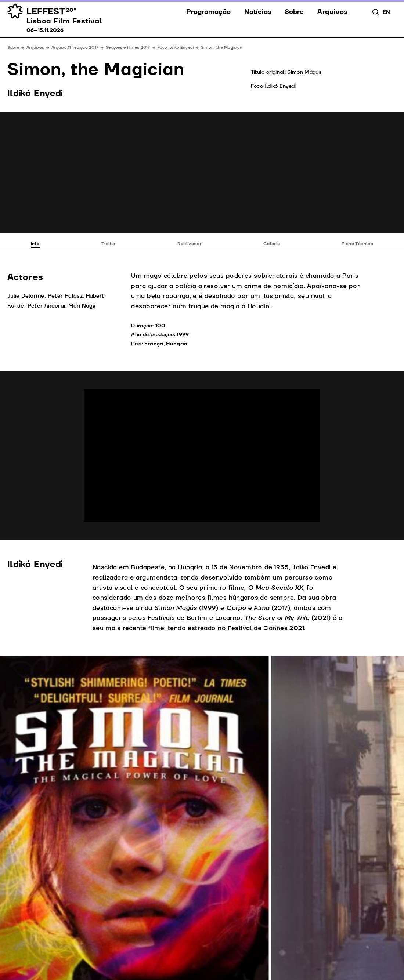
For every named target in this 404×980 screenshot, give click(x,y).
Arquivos (35, 48)
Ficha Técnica (357, 244)
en (386, 12)
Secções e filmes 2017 (128, 48)
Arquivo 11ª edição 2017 (75, 48)
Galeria (272, 244)
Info (35, 244)
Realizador (190, 244)
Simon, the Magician (222, 48)
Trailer (109, 244)
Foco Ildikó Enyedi (176, 48)
